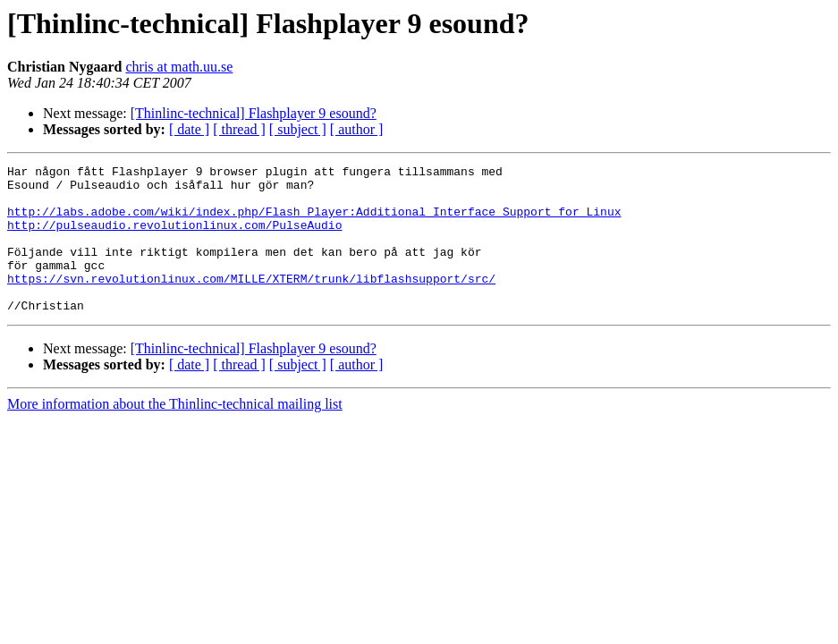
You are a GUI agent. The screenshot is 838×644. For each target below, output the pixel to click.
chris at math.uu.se (179, 67)
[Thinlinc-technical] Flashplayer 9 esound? (254, 113)
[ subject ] (298, 129)
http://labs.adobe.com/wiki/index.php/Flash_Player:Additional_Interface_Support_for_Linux (314, 222)
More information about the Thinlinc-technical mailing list (175, 433)
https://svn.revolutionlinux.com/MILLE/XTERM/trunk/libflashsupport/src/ (251, 302)
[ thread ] (239, 129)
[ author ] (357, 129)
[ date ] (189, 129)
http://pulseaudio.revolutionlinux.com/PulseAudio (174, 238)
